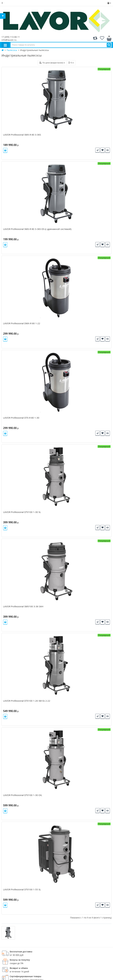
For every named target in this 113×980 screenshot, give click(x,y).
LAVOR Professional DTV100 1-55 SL (22, 889)
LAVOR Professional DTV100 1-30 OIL (23, 795)
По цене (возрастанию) (52, 63)
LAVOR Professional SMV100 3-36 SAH (23, 606)
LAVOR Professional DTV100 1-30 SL (22, 512)
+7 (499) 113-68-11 (11, 37)
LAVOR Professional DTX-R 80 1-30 (21, 418)
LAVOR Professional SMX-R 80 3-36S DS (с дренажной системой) (37, 229)
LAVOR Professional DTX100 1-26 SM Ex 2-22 (27, 701)
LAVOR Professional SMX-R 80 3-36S (22, 135)
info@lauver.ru (9, 40)
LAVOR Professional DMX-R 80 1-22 (22, 323)
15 (71, 63)
